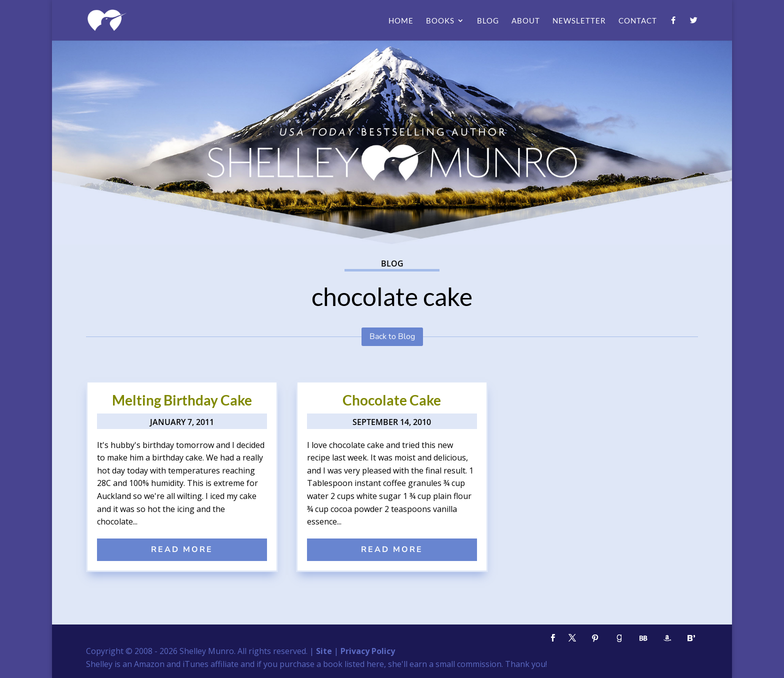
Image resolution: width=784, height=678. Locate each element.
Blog (488, 21)
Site (324, 651)
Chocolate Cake (392, 400)
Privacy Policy (368, 651)
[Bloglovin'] (691, 638)
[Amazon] (667, 638)
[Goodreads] (619, 638)
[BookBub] (643, 638)
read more (182, 549)
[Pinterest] (595, 638)
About (526, 21)
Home (401, 21)
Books (440, 21)
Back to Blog (392, 336)
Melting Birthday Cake (182, 400)
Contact (638, 21)
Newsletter (579, 21)
